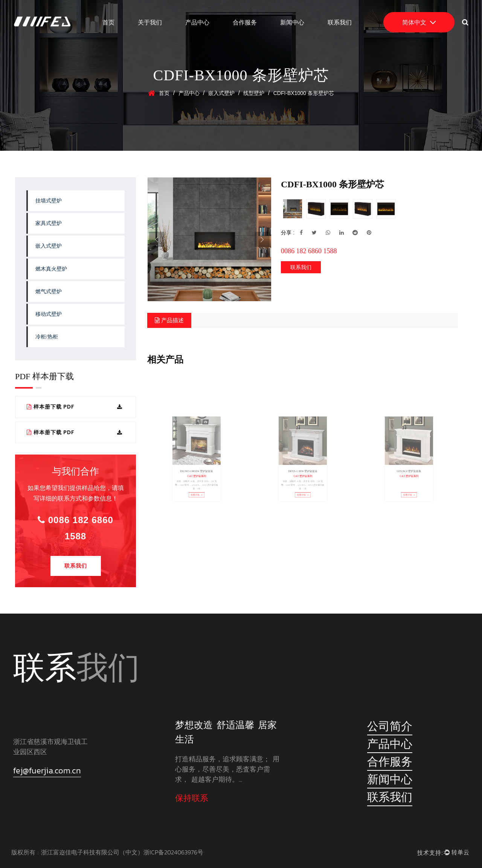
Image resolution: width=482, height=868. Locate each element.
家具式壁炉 (49, 223)
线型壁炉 (254, 93)
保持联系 (192, 798)
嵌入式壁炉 (221, 93)
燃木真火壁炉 (51, 269)
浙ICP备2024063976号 (173, 852)
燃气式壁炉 (49, 292)
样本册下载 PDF (75, 407)
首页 (108, 22)
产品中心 (197, 22)
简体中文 (419, 22)
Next (262, 239)
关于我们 (150, 22)
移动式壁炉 (49, 314)
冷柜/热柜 (47, 337)
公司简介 (390, 726)
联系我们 (340, 22)
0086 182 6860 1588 (76, 528)
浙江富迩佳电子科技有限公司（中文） (92, 852)
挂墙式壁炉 (49, 201)
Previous (157, 239)
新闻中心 (292, 22)
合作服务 (245, 22)
